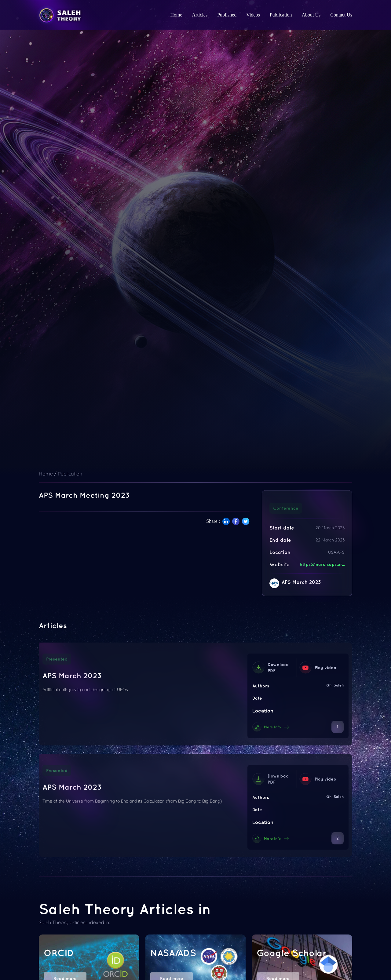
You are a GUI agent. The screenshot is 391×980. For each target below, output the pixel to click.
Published (227, 15)
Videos (253, 15)
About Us (311, 15)
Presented (57, 659)
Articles (200, 15)
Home (176, 15)
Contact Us (341, 15)
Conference (286, 508)
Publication (281, 15)
